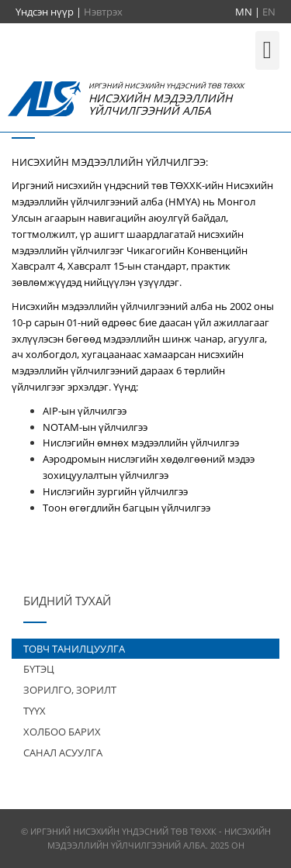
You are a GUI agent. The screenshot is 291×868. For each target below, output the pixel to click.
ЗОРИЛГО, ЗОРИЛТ (70, 690)
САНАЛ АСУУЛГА (63, 753)
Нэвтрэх (103, 12)
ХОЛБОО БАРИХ (62, 732)
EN (269, 12)
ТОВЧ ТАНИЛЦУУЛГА (74, 649)
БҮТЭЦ (39, 669)
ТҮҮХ (35, 711)
